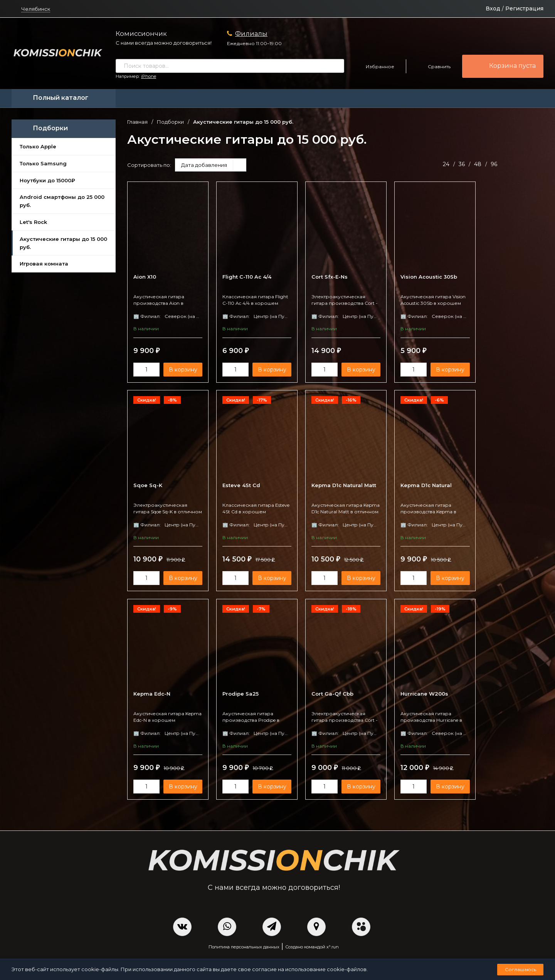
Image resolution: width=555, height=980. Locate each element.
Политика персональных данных (244, 948)
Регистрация (524, 8)
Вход (493, 8)
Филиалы (251, 34)
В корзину (181, 370)
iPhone (149, 76)
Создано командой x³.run (312, 948)
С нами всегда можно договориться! (164, 43)
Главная (137, 122)
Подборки (170, 122)
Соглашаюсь (521, 969)
